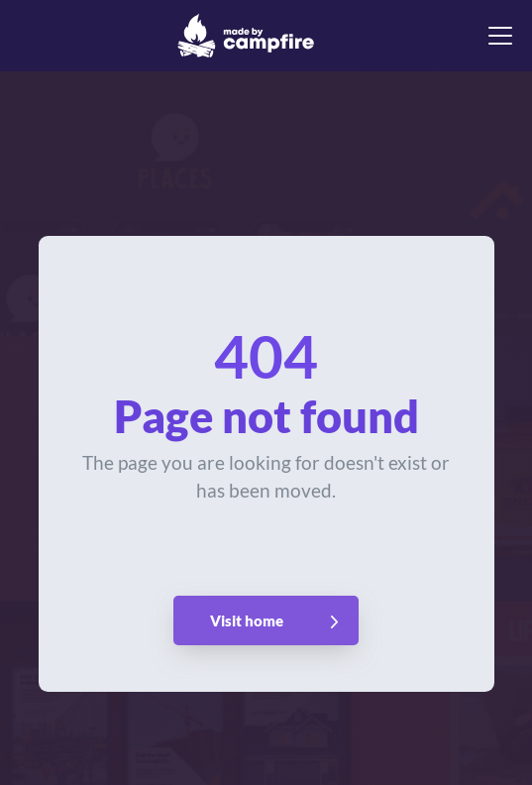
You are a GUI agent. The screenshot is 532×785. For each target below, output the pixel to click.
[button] (496, 36)
